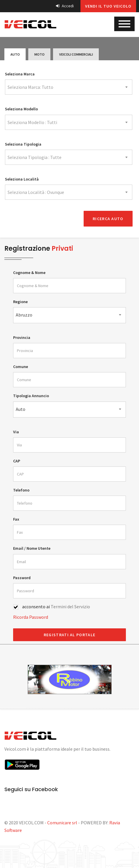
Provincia (22, 337)
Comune (21, 366)
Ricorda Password (31, 616)
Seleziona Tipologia (23, 144)
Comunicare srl (62, 822)
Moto (37, 54)
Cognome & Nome (29, 272)
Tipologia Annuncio (31, 395)
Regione (20, 301)
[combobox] (69, 87)
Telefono (21, 489)
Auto (14, 54)
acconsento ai (56, 606)
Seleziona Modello (21, 109)
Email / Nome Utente (32, 548)
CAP (17, 460)
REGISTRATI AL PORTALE (69, 634)
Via (16, 431)
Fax (16, 518)
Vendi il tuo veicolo (108, 6)
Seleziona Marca (20, 74)
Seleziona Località (22, 179)
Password (22, 577)
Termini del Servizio (70, 606)
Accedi (65, 6)
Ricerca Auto (108, 218)
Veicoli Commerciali (72, 54)
